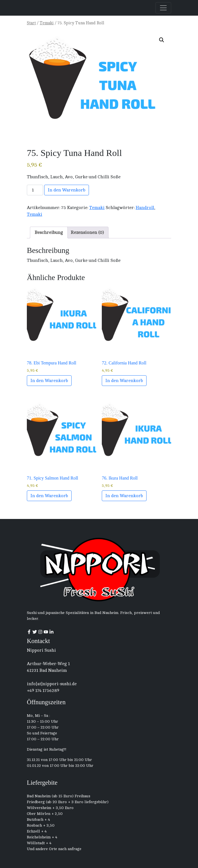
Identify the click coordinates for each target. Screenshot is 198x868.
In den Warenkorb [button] (49, 381)
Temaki (47, 23)
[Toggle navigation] (163, 8)
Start (31, 23)
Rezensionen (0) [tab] (87, 233)
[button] (162, 40)
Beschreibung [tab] (49, 233)
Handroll (145, 208)
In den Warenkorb (67, 190)
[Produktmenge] (35, 190)
